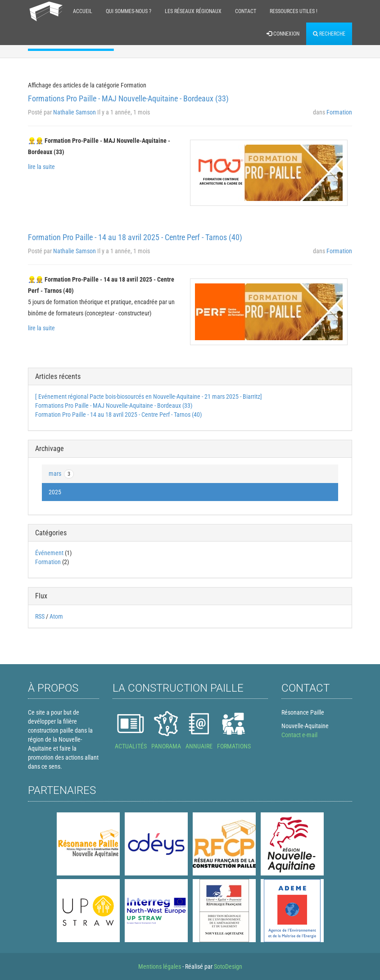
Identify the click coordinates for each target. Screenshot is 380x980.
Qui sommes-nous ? (129, 11)
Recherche (329, 34)
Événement (49, 553)
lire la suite (41, 167)
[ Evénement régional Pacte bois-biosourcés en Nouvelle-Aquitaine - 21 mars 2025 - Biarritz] (149, 397)
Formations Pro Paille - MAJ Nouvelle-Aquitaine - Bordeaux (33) (128, 98)
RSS (40, 616)
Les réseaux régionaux (193, 11)
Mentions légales (160, 966)
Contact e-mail (299, 735)
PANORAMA (166, 746)
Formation (339, 112)
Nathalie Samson (75, 112)
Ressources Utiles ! (294, 11)
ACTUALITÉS (131, 746)
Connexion (283, 34)
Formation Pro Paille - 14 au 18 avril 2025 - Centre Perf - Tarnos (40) (135, 237)
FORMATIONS (234, 746)
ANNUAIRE (199, 746)
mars (61, 474)
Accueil (83, 11)
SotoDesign (228, 966)
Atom (56, 616)
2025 (55, 492)
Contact (246, 11)
